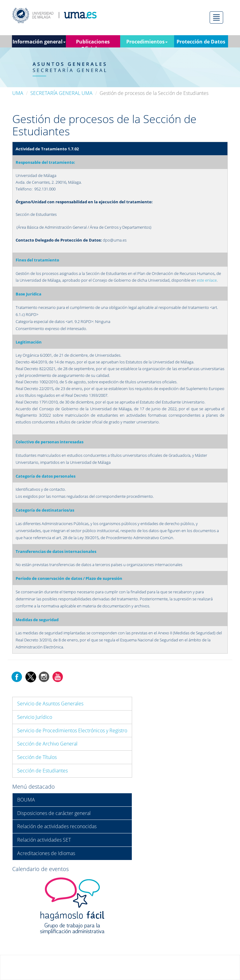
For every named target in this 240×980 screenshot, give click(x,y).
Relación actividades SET (44, 840)
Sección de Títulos (37, 757)
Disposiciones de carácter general (54, 813)
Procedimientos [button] (147, 42)
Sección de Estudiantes (42, 771)
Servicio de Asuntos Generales (50, 704)
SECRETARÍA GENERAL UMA (61, 93)
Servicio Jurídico (35, 717)
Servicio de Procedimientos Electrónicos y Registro (72, 730)
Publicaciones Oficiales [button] (93, 43)
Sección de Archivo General (47, 744)
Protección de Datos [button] (201, 42)
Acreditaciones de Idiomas (46, 853)
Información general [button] (39, 42)
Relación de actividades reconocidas (57, 826)
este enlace (207, 280)
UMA (18, 93)
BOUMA (26, 800)
